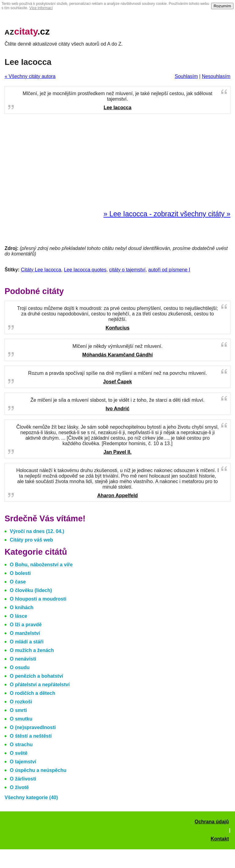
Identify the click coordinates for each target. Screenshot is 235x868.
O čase (18, 582)
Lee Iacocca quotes (85, 270)
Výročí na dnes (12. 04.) (37, 531)
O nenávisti (23, 659)
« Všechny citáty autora (30, 76)
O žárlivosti (23, 779)
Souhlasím (186, 76)
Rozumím (222, 6)
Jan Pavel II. (117, 452)
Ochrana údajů (212, 822)
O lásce (19, 616)
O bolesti (20, 573)
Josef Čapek (117, 382)
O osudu (20, 667)
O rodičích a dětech (32, 693)
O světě (19, 753)
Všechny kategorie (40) (31, 797)
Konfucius (117, 328)
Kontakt (220, 839)
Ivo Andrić (117, 409)
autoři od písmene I (169, 270)
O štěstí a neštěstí (31, 736)
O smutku (21, 719)
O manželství (25, 633)
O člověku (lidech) (31, 590)
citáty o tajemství (127, 270)
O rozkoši (21, 702)
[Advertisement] (117, 162)
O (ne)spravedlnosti (33, 727)
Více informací (41, 8)
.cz (27, 31)
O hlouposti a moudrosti (38, 599)
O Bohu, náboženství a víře (41, 565)
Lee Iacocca (118, 108)
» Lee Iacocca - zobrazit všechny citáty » (167, 214)
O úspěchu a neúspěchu (38, 770)
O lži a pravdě (26, 625)
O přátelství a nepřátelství (40, 685)
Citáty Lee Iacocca (41, 270)
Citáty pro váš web (31, 540)
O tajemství (23, 762)
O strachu (21, 745)
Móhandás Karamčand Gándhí (117, 355)
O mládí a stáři (27, 642)
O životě (19, 787)
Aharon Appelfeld (118, 495)
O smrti (18, 710)
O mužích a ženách (32, 650)
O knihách (22, 607)
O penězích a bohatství (36, 676)
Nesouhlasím (216, 76)
